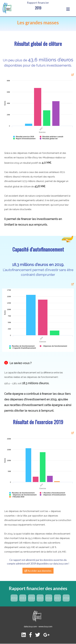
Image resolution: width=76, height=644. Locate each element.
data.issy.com (61, 563)
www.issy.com (45, 626)
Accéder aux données (38, 571)
